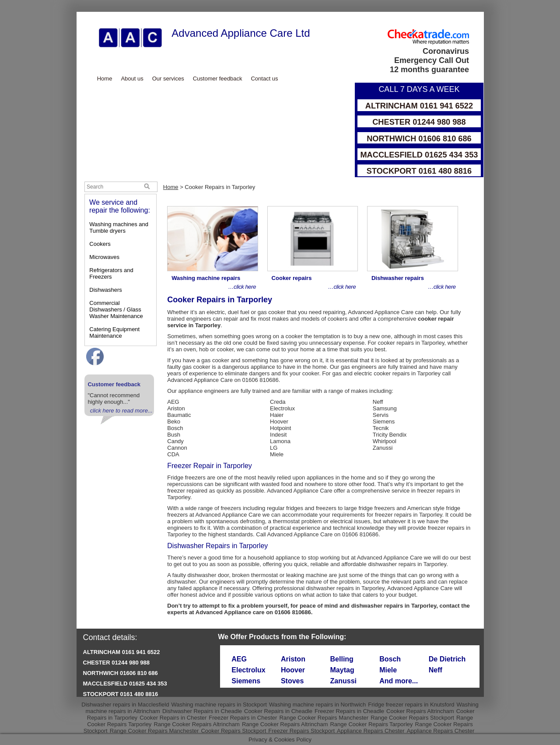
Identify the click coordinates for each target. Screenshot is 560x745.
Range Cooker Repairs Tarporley (371, 724)
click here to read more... (121, 411)
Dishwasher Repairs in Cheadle (202, 711)
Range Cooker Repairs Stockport (412, 718)
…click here (242, 287)
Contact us (264, 79)
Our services (168, 79)
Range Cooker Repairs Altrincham (197, 724)
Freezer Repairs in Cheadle (349, 711)
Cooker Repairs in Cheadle (278, 711)
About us (132, 79)
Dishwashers (105, 290)
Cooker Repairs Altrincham (420, 711)
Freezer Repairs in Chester (243, 718)
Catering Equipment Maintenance (114, 332)
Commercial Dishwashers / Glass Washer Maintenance (116, 310)
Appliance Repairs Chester (371, 731)
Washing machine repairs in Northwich (317, 705)
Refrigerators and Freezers (111, 273)
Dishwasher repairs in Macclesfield (125, 705)
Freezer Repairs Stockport (301, 731)
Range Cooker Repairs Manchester (324, 718)
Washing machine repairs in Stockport (219, 705)
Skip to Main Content (77, 12)
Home (105, 79)
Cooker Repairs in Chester (173, 718)
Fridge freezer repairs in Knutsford (411, 705)
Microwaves (104, 257)
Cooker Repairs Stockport (233, 731)
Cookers (100, 244)
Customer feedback (218, 79)
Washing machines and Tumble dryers (119, 227)
